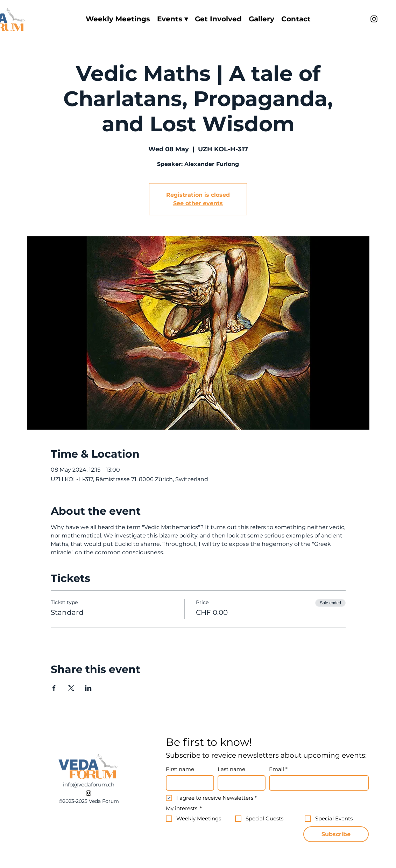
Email (278, 769)
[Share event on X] (71, 688)
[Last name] (240, 783)
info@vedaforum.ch (89, 784)
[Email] (317, 783)
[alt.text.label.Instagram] (374, 19)
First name (180, 769)
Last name (231, 769)
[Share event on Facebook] (54, 688)
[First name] (188, 783)
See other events (198, 203)
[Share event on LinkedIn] (88, 688)
